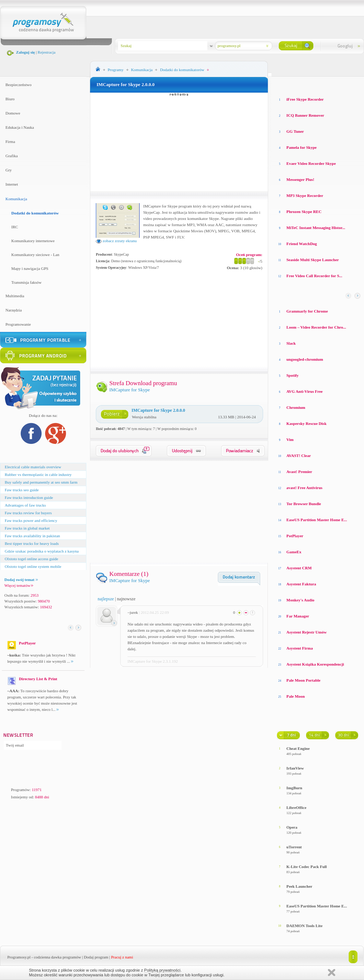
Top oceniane (308, 84)
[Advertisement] (179, 142)
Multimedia (15, 296)
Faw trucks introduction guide (29, 497)
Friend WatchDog (302, 244)
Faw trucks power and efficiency (31, 520)
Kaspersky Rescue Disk (306, 423)
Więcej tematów (19, 585)
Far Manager (298, 616)
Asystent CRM (299, 568)
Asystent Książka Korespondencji (315, 664)
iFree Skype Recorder (305, 99)
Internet (12, 184)
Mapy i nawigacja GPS (30, 268)
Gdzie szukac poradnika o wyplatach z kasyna (42, 551)
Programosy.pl (19, 957)
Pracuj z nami (122, 957)
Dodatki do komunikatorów (35, 213)
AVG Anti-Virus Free (304, 391)
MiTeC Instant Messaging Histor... (316, 228)
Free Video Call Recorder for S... (314, 276)
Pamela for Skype (302, 147)
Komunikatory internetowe (33, 241)
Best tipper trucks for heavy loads (32, 543)
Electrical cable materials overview (33, 467)
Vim (290, 439)
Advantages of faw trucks (25, 505)
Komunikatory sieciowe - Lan (35, 255)
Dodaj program (96, 957)
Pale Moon (295, 696)
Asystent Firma (300, 648)
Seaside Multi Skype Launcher (313, 260)
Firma (10, 142)
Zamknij (332, 973)
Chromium (296, 407)
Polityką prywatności (163, 970)
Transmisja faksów (26, 282)
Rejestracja (46, 52)
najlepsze (106, 599)
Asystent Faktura (301, 584)
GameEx (294, 552)
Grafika (12, 156)
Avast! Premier (299, 472)
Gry (9, 170)
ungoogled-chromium (305, 359)
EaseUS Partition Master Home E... (317, 520)
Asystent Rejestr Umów (306, 632)
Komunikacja (16, 199)
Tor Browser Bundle (304, 504)
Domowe (13, 113)
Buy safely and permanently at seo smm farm (41, 482)
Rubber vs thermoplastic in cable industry (38, 474)
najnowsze (126, 599)
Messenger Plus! (300, 179)
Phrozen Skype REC (304, 212)
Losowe (284, 84)
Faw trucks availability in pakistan (32, 536)
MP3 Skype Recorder (305, 195)
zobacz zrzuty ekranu (116, 241)
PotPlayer (295, 536)
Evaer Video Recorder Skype (311, 163)
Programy (116, 70)
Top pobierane (339, 84)
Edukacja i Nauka (20, 127)
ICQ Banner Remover (305, 115)
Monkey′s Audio (300, 600)
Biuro (10, 99)
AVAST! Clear (299, 456)
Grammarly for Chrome (307, 311)
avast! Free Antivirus (304, 488)
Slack (291, 343)
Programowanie (18, 324)
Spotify (293, 375)
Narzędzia (14, 310)
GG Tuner (295, 131)
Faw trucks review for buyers (28, 513)
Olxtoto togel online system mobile (33, 566)
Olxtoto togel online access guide (32, 559)
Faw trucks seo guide (22, 490)
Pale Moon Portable (303, 680)
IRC (15, 227)
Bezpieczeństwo (18, 85)
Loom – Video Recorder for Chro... (316, 327)
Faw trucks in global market (27, 528)
